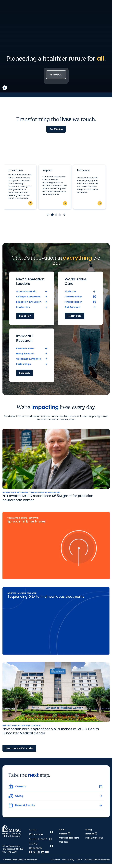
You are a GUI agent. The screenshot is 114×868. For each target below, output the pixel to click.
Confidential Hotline (69, 838)
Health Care (75, 316)
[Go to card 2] (56, 215)
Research (25, 373)
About (62, 830)
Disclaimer (55, 860)
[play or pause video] (5, 88)
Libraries (91, 834)
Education (25, 316)
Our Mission (56, 129)
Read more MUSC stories (19, 748)
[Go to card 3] (60, 215)
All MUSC (55, 75)
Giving (89, 830)
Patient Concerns (94, 838)
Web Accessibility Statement (97, 860)
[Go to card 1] (52, 215)
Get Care (64, 842)
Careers (65, 834)
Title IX (79, 860)
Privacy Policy (68, 860)
